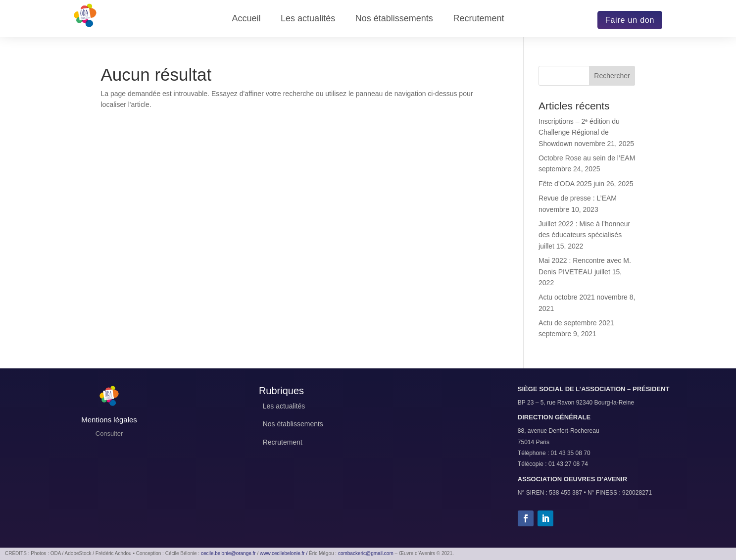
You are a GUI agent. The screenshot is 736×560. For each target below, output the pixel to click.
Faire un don (630, 20)
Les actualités (308, 19)
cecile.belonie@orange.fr (228, 553)
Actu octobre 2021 (567, 297)
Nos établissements (394, 19)
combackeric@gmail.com (366, 553)
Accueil (246, 19)
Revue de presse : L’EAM (578, 198)
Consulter (109, 433)
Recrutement (478, 19)
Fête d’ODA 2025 (565, 184)
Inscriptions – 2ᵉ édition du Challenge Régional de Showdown (579, 132)
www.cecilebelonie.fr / (284, 553)
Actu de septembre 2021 (576, 323)
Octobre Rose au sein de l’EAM (587, 158)
